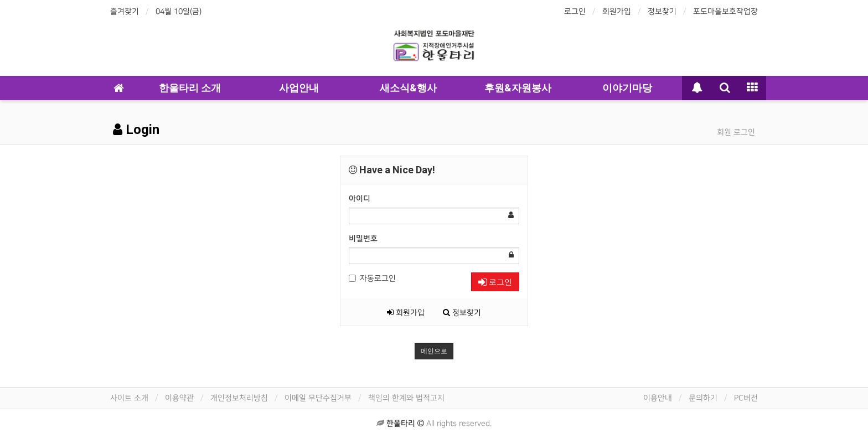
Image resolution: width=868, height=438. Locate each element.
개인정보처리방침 (239, 398)
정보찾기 (662, 11)
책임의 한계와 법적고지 (406, 398)
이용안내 (658, 398)
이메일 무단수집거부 (318, 398)
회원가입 (617, 11)
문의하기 (703, 398)
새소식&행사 (408, 88)
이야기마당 (627, 88)
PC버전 (746, 398)
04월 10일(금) (179, 11)
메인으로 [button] (434, 351)
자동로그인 (372, 278)
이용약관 (179, 398)
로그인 (575, 11)
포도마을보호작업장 (725, 11)
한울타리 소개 (190, 88)
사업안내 (299, 88)
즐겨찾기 (125, 11)
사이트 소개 (129, 398)
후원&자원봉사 (518, 88)
